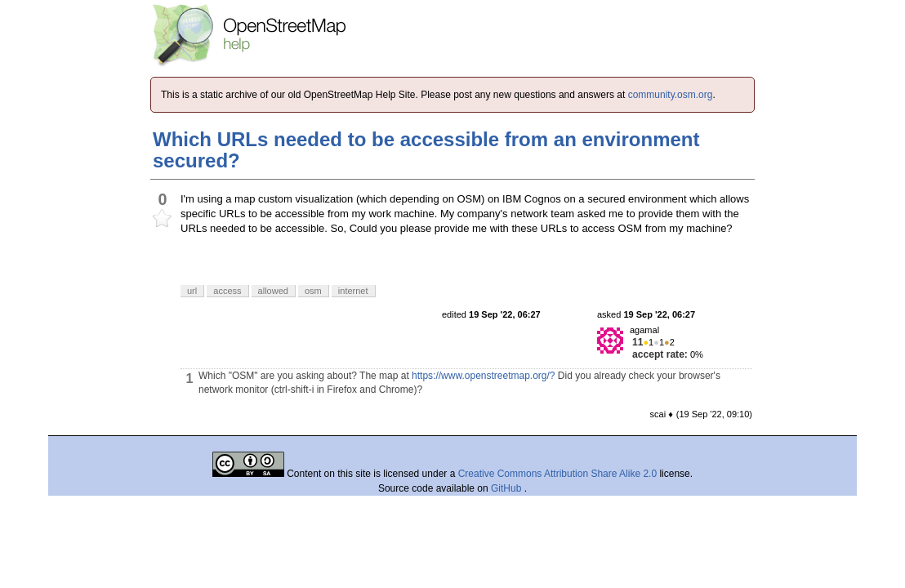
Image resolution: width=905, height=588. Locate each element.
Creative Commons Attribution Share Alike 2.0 (557, 474)
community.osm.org (671, 95)
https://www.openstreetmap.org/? (483, 376)
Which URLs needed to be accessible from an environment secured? (426, 150)
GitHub (508, 488)
